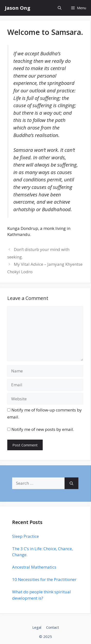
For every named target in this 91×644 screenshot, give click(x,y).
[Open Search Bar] (60, 8)
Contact (53, 627)
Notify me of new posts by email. (43, 429)
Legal (37, 627)
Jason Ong (18, 8)
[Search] (71, 483)
